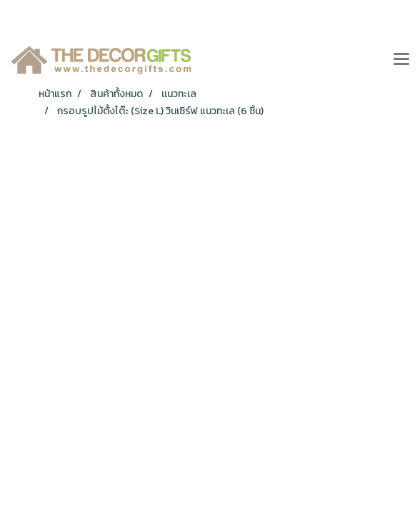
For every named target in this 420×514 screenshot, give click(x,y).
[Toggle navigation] (401, 60)
